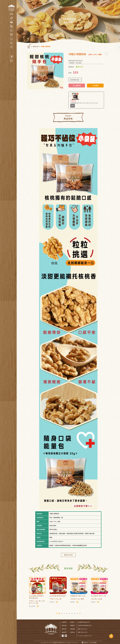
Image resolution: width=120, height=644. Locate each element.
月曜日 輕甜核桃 (46, 46)
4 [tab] (67, 614)
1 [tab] (59, 614)
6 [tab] (72, 614)
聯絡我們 (64, 632)
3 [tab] (64, 614)
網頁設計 (86, 643)
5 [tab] (70, 614)
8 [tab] (77, 614)
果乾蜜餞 (72, 629)
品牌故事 (64, 622)
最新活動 (64, 625)
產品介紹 (36, 46)
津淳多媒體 (93, 643)
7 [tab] (75, 614)
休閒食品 (72, 632)
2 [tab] (62, 614)
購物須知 (64, 629)
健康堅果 (72, 625)
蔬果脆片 (72, 622)
